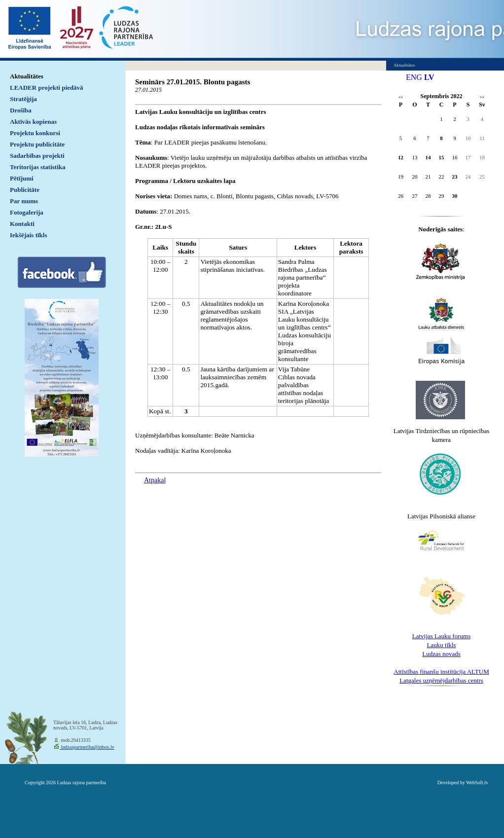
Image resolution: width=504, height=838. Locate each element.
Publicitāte (25, 190)
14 (428, 157)
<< (401, 97)
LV (429, 77)
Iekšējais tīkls (28, 235)
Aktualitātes (27, 76)
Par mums (24, 201)
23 (455, 177)
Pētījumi (22, 178)
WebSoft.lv (477, 783)
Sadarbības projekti (37, 156)
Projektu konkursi (35, 133)
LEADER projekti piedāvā (47, 88)
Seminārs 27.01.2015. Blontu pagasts (193, 82)
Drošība (21, 110)
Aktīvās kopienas (33, 122)
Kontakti (22, 224)
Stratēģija (23, 99)
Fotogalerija (27, 212)
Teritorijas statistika (38, 167)
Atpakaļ (155, 480)
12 (401, 157)
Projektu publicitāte (37, 144)
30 (455, 196)
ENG (414, 77)
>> (482, 97)
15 (442, 157)
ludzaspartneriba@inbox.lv (87, 747)
